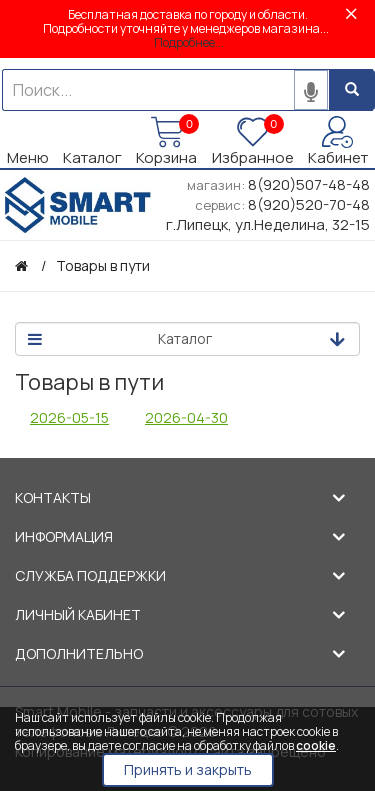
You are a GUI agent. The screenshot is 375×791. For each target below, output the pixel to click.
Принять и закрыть (188, 769)
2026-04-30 (186, 417)
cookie (316, 745)
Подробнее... (189, 42)
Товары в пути (103, 265)
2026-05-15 (69, 417)
